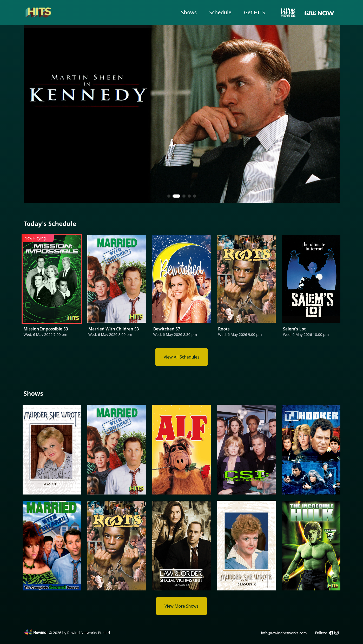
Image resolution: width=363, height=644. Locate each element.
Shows (189, 12)
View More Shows (181, 606)
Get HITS (255, 12)
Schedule (220, 12)
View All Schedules (182, 357)
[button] (171, 196)
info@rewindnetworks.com (284, 633)
